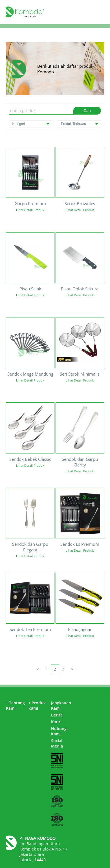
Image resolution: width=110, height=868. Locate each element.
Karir (56, 722)
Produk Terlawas (79, 124)
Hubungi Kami (59, 731)
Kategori (31, 124)
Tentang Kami (15, 705)
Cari (87, 111)
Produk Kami (37, 705)
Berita (57, 715)
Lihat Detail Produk (30, 210)
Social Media (57, 743)
